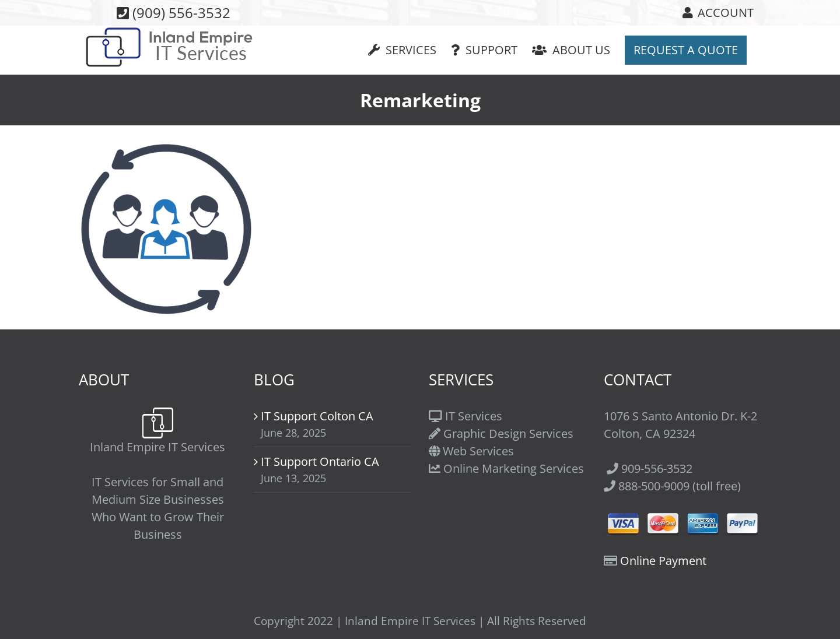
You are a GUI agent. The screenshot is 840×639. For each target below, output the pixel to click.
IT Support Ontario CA (320, 461)
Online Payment (663, 561)
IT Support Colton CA (317, 416)
